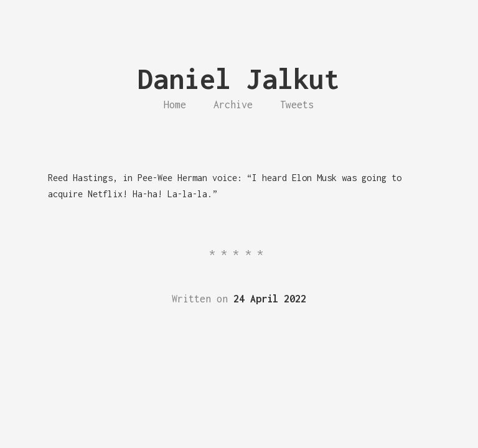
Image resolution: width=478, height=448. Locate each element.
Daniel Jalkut (239, 79)
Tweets (297, 105)
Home (175, 105)
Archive (233, 105)
